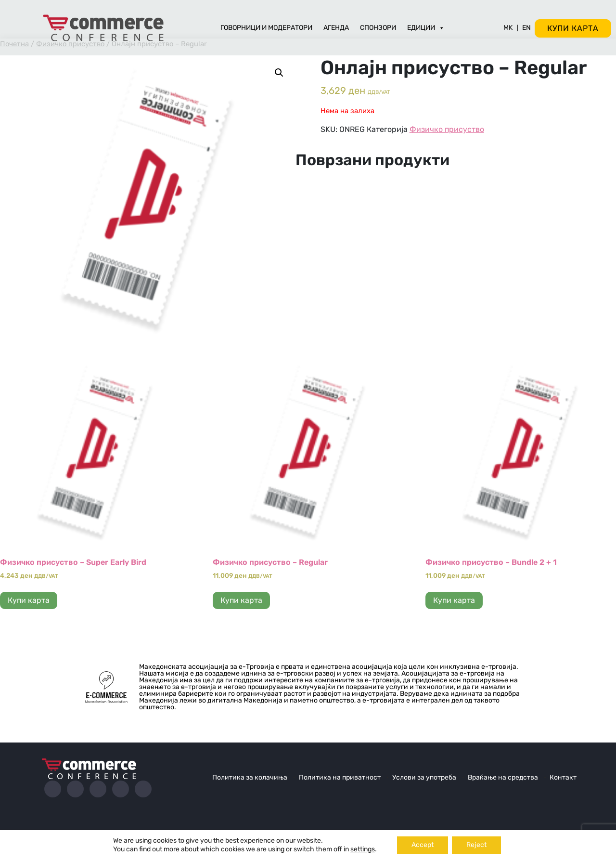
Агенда (336, 28)
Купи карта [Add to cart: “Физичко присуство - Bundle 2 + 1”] (454, 600)
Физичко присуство (447, 129)
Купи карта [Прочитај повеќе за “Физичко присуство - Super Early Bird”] (29, 600)
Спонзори (378, 28)
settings (363, 849)
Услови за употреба (424, 777)
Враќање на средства (503, 777)
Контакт (563, 777)
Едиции (426, 28)
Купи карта (573, 28)
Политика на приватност (340, 777)
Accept (423, 845)
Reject (476, 845)
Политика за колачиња (250, 777)
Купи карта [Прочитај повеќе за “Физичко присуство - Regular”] (241, 600)
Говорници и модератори (266, 28)
